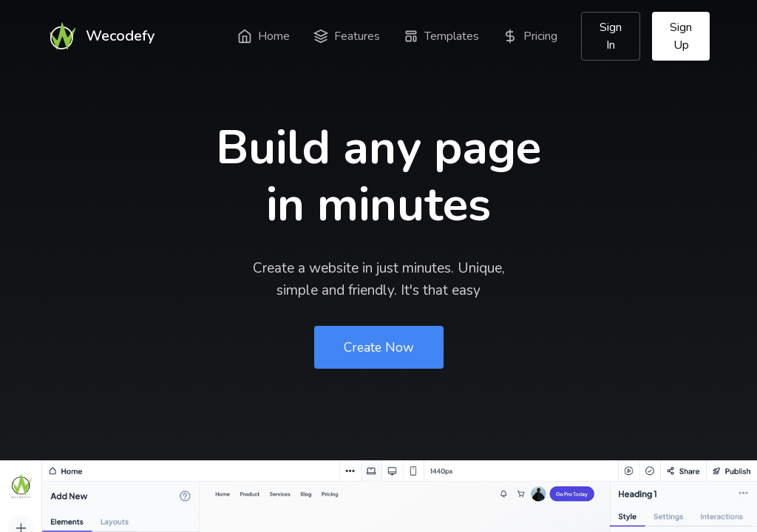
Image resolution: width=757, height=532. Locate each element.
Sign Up (681, 36)
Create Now (379, 347)
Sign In (611, 36)
